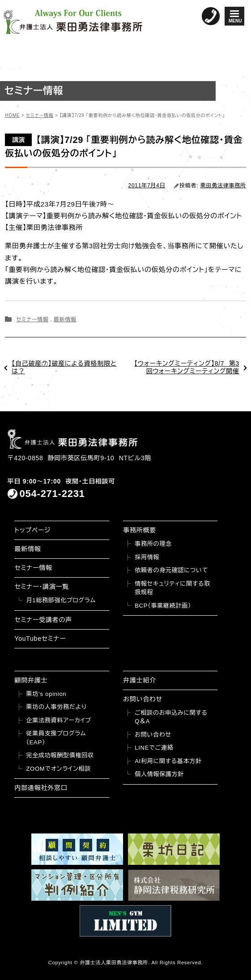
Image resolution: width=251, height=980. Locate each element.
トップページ (32, 530)
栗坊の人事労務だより (56, 707)
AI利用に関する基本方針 (168, 761)
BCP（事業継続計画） (163, 606)
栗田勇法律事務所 (223, 186)
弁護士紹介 (140, 680)
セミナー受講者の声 (43, 620)
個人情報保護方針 (159, 774)
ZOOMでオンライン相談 (58, 769)
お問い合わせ (143, 699)
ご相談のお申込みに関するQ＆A (171, 717)
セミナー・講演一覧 (42, 587)
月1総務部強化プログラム (61, 600)
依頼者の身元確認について (171, 570)
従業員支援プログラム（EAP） (56, 738)
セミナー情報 (32, 319)
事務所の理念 (153, 544)
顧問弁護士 (31, 680)
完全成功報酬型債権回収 (60, 755)
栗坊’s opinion (46, 694)
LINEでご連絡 (154, 748)
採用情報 (147, 557)
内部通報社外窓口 (41, 788)
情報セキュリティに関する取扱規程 (172, 588)
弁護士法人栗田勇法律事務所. (115, 963)
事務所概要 (140, 530)
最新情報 (65, 319)
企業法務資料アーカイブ (59, 720)
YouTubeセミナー (40, 639)
